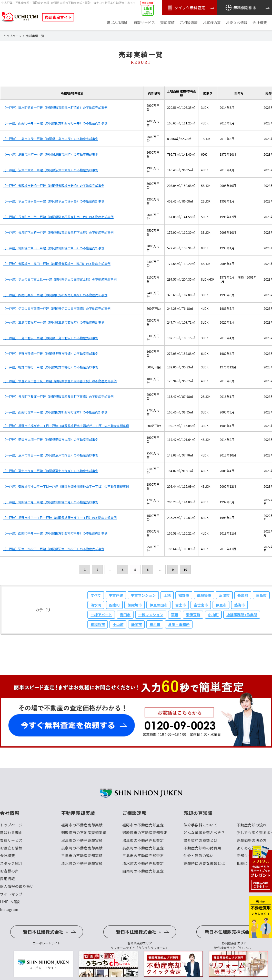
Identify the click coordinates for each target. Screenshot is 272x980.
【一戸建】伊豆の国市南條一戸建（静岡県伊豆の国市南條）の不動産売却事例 (57, 308)
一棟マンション (151, 615)
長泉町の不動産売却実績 (82, 848)
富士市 (180, 605)
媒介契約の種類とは (200, 840)
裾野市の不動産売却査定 (143, 825)
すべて (96, 595)
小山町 (213, 615)
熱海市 (239, 605)
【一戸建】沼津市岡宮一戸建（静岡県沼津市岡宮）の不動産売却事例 (51, 455)
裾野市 (184, 595)
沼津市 (224, 595)
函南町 (114, 605)
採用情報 (8, 879)
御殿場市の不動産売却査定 (145, 833)
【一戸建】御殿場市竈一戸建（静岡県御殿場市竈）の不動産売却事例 (51, 502)
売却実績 (167, 23)
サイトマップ (11, 894)
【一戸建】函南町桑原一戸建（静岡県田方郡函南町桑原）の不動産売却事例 (55, 295)
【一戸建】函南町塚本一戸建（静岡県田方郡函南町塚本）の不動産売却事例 (55, 412)
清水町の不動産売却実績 (82, 863)
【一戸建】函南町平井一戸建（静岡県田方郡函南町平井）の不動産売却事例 (55, 123)
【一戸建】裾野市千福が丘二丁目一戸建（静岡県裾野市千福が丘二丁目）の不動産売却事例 (66, 426)
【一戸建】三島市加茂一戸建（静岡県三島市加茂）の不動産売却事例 (51, 139)
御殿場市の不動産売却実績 (84, 833)
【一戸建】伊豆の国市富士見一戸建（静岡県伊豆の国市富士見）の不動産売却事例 (60, 279)
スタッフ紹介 (11, 863)
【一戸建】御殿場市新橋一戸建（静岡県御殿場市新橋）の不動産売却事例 (54, 185)
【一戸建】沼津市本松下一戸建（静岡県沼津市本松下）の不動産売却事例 (54, 549)
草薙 (175, 615)
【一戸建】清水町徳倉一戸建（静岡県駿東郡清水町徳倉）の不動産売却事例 (55, 107)
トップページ (11, 825)
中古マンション (143, 595)
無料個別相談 (241, 8)
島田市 (125, 615)
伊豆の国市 (158, 605)
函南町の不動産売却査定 (143, 871)
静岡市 (136, 624)
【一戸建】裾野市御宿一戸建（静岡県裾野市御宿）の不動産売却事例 (51, 367)
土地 (167, 595)
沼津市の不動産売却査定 (143, 840)
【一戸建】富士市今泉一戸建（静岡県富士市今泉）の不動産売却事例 (51, 471)
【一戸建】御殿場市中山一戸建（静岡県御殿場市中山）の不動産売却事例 (54, 248)
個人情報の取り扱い (17, 886)
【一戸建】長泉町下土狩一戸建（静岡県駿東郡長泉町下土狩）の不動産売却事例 (58, 232)
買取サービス (144, 23)
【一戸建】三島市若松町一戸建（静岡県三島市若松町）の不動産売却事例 (54, 322)
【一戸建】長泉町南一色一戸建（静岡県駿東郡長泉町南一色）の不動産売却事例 (58, 217)
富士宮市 (201, 605)
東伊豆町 (193, 615)
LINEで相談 (10, 902)
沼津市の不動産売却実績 (82, 840)
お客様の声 (212, 23)
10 (185, 569)
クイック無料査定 (185, 8)
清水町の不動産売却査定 (143, 863)
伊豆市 (221, 605)
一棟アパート (101, 615)
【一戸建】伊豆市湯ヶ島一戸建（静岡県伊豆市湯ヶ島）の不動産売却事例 (54, 201)
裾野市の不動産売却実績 (82, 825)
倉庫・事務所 (179, 624)
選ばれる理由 (118, 23)
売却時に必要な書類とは (204, 863)
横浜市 (155, 624)
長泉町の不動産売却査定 (143, 848)
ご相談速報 (189, 23)
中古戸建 (116, 595)
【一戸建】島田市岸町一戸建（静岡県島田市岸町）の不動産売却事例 (51, 154)
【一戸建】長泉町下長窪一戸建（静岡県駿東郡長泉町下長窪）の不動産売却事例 (58, 396)
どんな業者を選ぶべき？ (204, 833)
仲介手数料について (200, 825)
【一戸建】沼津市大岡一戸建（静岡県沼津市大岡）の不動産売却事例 (51, 170)
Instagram (9, 909)
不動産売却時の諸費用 (202, 848)
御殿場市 (204, 595)
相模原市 (98, 624)
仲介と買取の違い (199, 856)
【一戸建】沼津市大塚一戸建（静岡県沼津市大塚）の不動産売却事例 (51, 439)
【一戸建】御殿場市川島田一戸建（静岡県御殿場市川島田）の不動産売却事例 (57, 264)
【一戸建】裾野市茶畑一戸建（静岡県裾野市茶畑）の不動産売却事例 (51, 353)
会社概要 (260, 23)
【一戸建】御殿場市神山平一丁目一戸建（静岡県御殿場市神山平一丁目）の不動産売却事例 (66, 486)
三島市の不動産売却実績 (82, 856)
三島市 (261, 595)
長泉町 (243, 595)
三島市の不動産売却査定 (143, 856)
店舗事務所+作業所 (242, 615)
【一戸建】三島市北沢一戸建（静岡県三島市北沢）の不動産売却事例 (51, 338)
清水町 (96, 605)
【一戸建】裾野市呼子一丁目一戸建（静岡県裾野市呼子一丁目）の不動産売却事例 (60, 518)
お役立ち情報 (237, 23)
